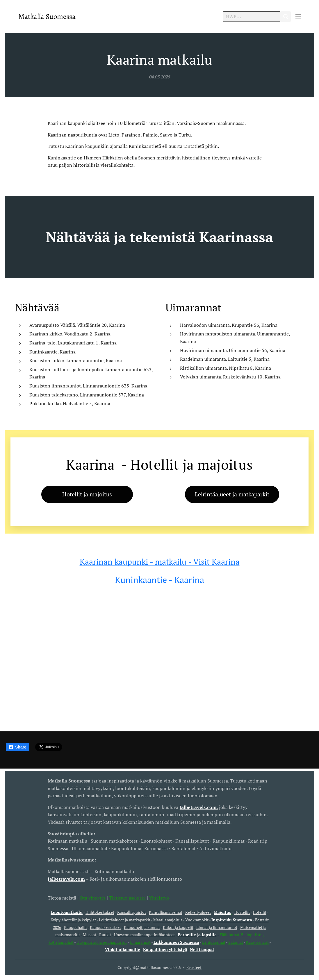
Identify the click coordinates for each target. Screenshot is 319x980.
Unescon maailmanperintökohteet (144, 935)
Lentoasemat (214, 942)
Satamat (236, 942)
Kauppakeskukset (105, 927)
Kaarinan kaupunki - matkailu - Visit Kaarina (160, 562)
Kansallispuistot (132, 912)
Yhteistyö (159, 898)
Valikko (298, 17)
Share (18, 747)
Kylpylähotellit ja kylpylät (73, 920)
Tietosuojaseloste (127, 898)
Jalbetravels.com (66, 879)
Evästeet (194, 967)
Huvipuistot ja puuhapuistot (102, 942)
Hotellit (260, 912)
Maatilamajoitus (168, 920)
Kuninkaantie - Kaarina (159, 580)
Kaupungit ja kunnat (142, 927)
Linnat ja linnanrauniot (217, 927)
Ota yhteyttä (92, 898)
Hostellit (242, 912)
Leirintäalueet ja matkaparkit (125, 920)
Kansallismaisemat (166, 912)
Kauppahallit (75, 927)
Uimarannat (140, 942)
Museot (90, 935)
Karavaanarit (257, 942)
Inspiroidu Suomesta (232, 920)
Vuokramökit (197, 920)
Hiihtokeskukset (100, 912)
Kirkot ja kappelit (178, 927)
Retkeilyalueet (198, 912)
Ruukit (105, 935)
